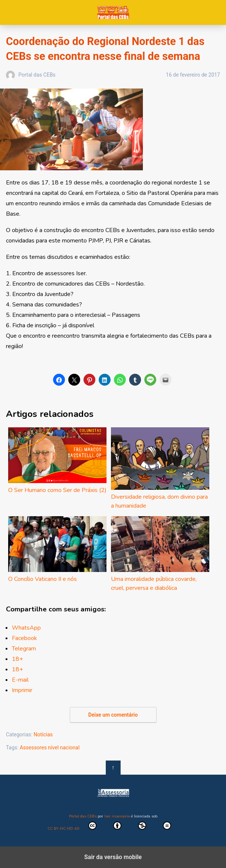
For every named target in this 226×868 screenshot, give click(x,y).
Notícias (43, 734)
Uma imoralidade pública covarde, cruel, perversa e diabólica (160, 554)
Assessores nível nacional (50, 748)
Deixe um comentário (113, 715)
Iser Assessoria (117, 816)
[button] (59, 380)
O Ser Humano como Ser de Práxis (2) (57, 461)
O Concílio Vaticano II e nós (57, 550)
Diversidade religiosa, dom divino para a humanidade (160, 468)
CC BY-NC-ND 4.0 (113, 826)
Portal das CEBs (113, 12)
